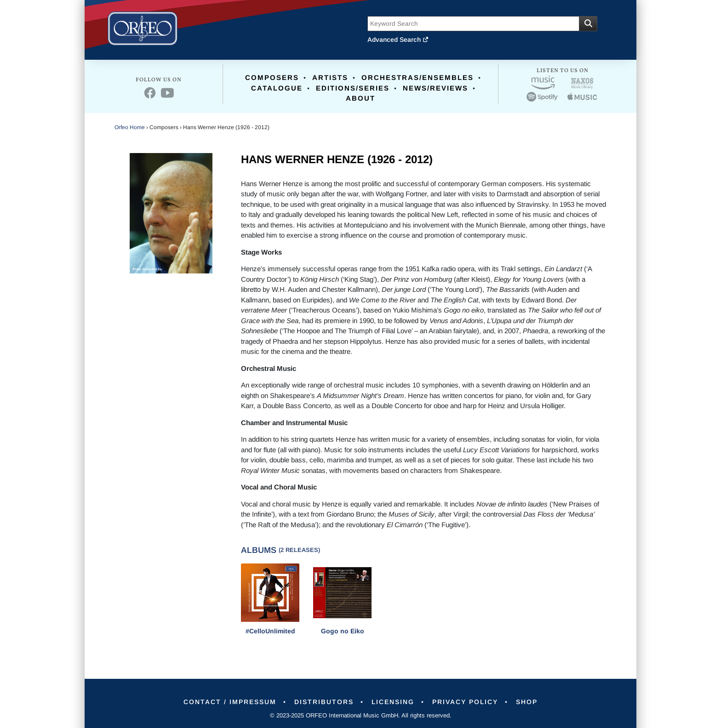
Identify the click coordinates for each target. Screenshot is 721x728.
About (360, 98)
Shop (527, 702)
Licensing (393, 702)
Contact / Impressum (230, 702)
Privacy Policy (465, 702)
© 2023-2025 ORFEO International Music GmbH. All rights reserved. (361, 715)
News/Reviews (435, 88)
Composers (272, 77)
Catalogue (277, 88)
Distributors (324, 702)
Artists (330, 77)
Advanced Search (398, 40)
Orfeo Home (130, 127)
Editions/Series (353, 88)
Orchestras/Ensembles (418, 77)
